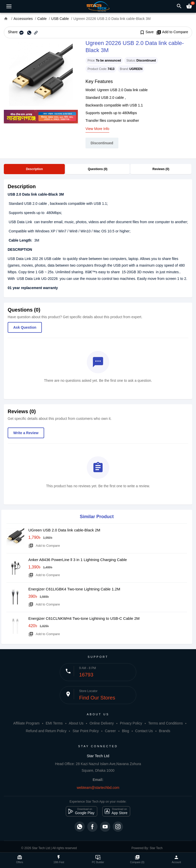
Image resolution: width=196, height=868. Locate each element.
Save (147, 32)
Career (110, 731)
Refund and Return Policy (46, 731)
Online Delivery (102, 723)
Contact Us (144, 731)
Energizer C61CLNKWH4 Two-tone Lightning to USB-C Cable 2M (84, 618)
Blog (126, 731)
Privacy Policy (131, 723)
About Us (76, 723)
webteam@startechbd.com (98, 788)
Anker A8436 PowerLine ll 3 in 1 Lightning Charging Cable (78, 560)
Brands (165, 731)
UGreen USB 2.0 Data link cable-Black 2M (64, 530)
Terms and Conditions (166, 723)
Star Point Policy (86, 731)
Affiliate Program (26, 723)
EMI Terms (54, 723)
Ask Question (25, 327)
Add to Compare (172, 32)
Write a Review (26, 433)
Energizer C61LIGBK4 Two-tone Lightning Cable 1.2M (74, 589)
